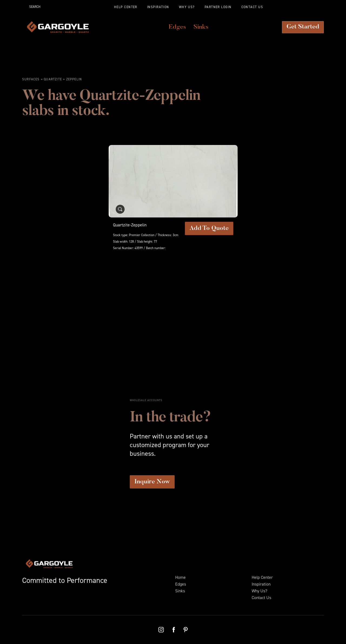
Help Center (262, 577)
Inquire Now (152, 482)
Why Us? (259, 591)
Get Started (303, 27)
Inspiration (261, 584)
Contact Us (261, 598)
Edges (181, 584)
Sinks (180, 591)
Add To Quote (209, 228)
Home (180, 577)
